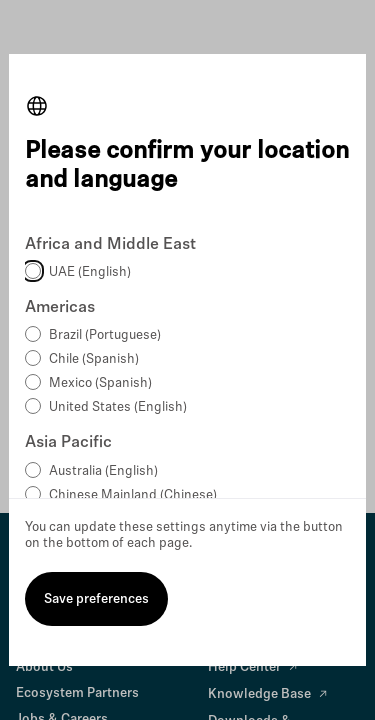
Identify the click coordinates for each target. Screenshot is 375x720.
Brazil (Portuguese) (105, 335)
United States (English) (118, 407)
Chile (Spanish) (94, 359)
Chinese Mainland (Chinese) (133, 495)
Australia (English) (103, 471)
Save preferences (96, 599)
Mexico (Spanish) (100, 383)
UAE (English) (90, 272)
